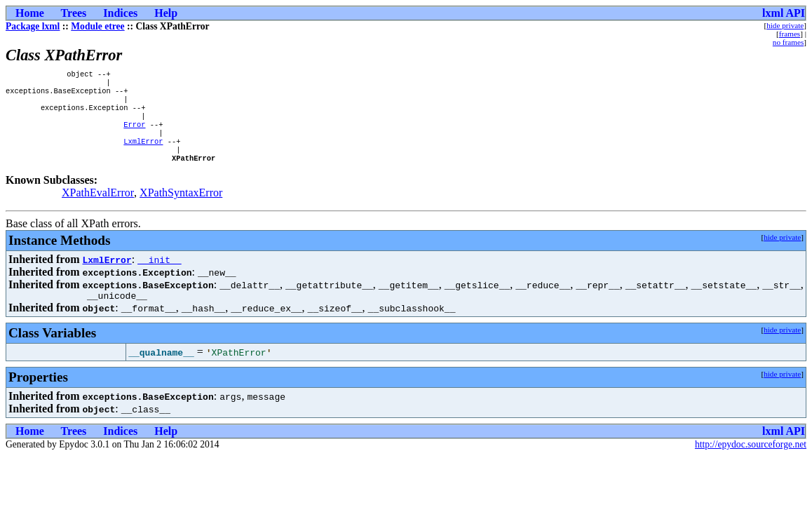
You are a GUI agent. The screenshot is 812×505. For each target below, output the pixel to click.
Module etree (97, 26)
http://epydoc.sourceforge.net (751, 462)
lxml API (784, 13)
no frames (788, 42)
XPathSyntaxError (181, 208)
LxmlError (143, 154)
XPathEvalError (98, 208)
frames (790, 34)
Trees (74, 13)
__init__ (159, 275)
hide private (785, 25)
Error (134, 134)
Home (30, 13)
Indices (120, 13)
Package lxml (33, 26)
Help (166, 13)
